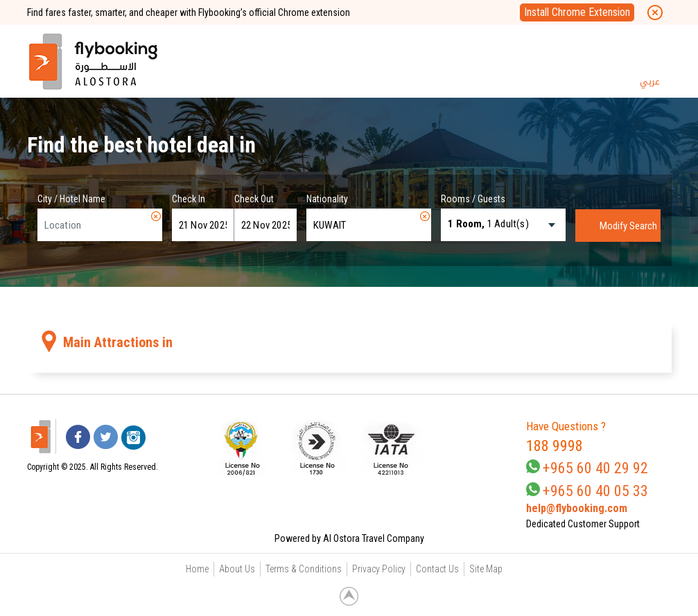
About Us (237, 569)
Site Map (486, 569)
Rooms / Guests (473, 199)
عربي (650, 81)
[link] (462, 448)
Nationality (327, 199)
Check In (189, 199)
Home (197, 569)
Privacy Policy (379, 569)
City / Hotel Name (71, 199)
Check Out (254, 199)
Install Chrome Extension (577, 12)
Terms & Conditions (304, 569)
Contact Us (437, 569)
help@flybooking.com (577, 508)
